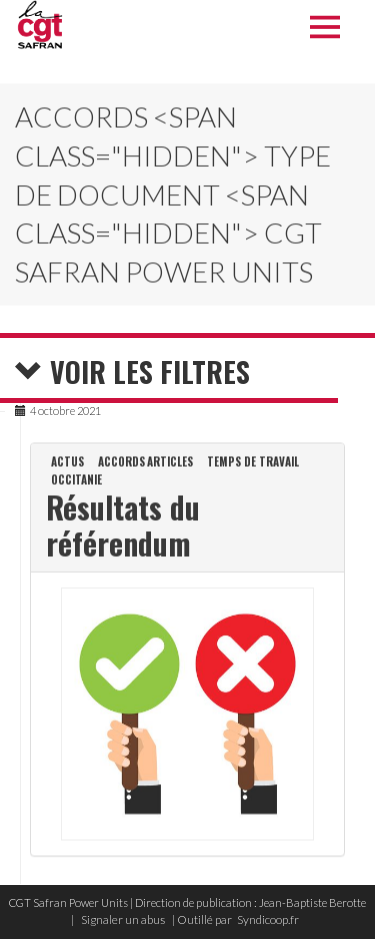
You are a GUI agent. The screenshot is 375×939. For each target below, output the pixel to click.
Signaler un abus (123, 919)
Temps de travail (253, 462)
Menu (330, 27)
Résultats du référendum (123, 524)
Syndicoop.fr (268, 919)
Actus (67, 462)
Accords (121, 462)
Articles (170, 462)
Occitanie (76, 480)
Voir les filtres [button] (132, 372)
